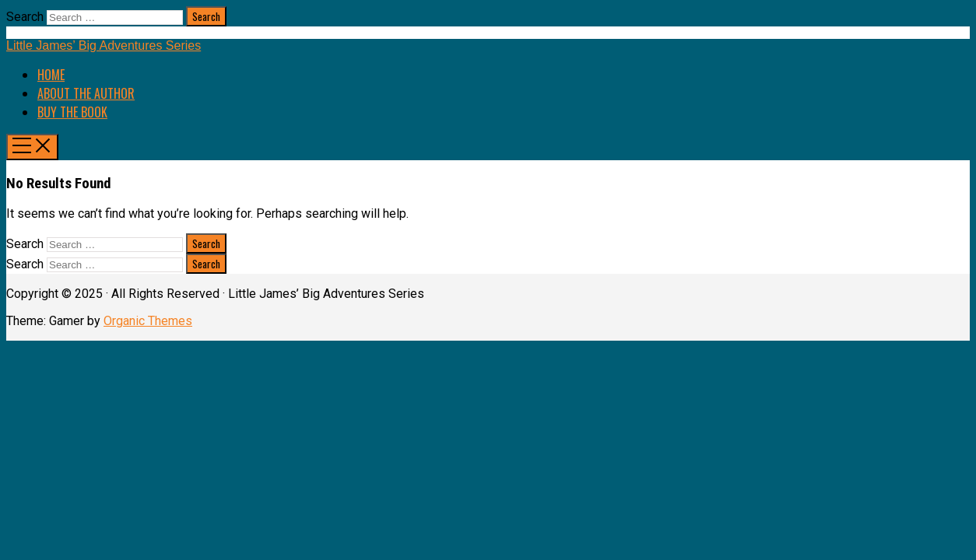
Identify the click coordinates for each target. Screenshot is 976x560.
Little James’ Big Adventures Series (104, 45)
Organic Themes (148, 321)
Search (25, 17)
